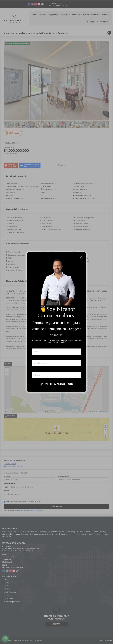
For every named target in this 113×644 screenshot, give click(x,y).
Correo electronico (38, 358)
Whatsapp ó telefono (39, 370)
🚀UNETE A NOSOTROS (56, 384)
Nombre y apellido (38, 346)
